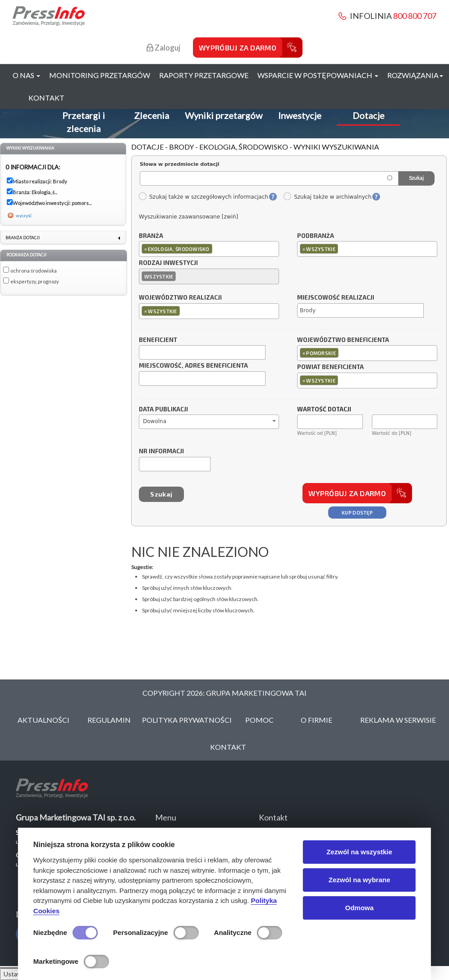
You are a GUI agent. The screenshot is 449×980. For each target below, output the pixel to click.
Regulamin (109, 720)
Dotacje (369, 115)
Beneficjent (158, 340)
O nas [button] (26, 75)
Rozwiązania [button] (415, 75)
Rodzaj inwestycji (168, 263)
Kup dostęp (357, 513)
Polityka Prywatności (187, 720)
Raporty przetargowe (204, 75)
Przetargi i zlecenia (84, 122)
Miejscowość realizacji (336, 298)
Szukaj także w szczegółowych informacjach (203, 197)
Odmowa (359, 908)
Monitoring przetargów (100, 75)
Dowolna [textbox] (155, 421)
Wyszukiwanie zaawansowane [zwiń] (188, 217)
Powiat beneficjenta (330, 367)
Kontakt (46, 98)
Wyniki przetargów (224, 115)
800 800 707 (415, 16)
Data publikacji (163, 410)
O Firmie (316, 720)
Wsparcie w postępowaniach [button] (318, 75)
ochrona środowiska (34, 271)
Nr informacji (161, 451)
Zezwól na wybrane (360, 880)
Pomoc (259, 720)
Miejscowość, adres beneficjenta (193, 366)
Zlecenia (151, 115)
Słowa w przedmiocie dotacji (180, 164)
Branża (151, 236)
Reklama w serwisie (398, 720)
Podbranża (316, 236)
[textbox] (217, 248)
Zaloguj (163, 48)
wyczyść (24, 215)
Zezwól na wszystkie (359, 852)
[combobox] (209, 249)
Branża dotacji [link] (23, 238)
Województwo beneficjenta (343, 340)
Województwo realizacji (180, 298)
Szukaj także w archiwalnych (327, 197)
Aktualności (44, 720)
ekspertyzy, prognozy (35, 281)
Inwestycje (300, 115)
